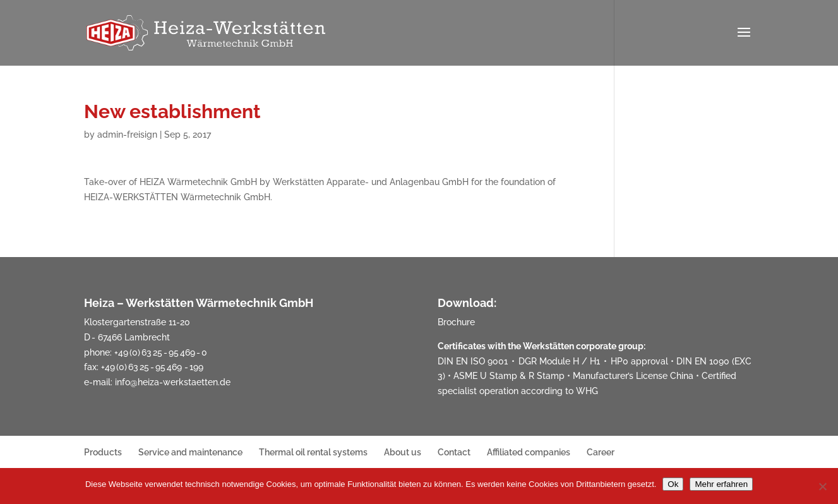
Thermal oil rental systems (313, 452)
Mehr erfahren (721, 484)
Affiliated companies (529, 452)
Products (103, 452)
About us (403, 452)
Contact (454, 452)
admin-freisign (127, 135)
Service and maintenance (190, 452)
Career (601, 452)
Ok (673, 484)
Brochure (456, 322)
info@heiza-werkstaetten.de (173, 382)
